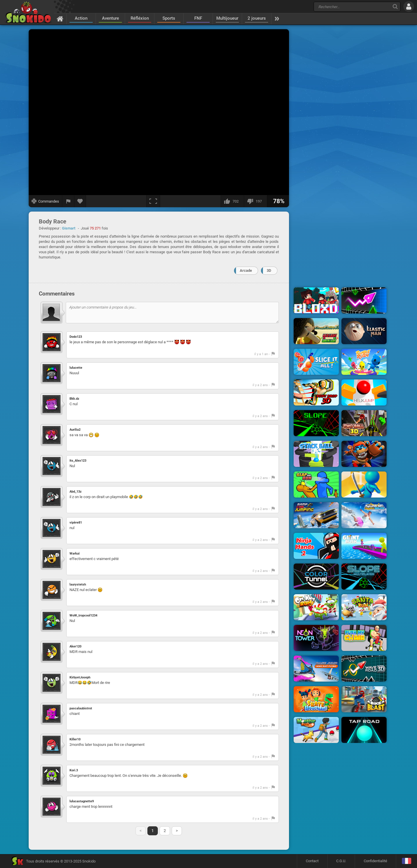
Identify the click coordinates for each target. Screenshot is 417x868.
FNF (198, 18)
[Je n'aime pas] (255, 201)
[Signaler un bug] (68, 201)
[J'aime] (232, 201)
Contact (312, 861)
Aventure (110, 18)
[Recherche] (395, 7)
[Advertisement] (340, 117)
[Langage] (406, 861)
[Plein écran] (153, 201)
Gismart (69, 228)
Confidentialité (375, 861)
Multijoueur (227, 18)
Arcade (246, 270)
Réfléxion (140, 18)
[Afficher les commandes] (45, 201)
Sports (169, 18)
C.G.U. (341, 861)
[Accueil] (60, 19)
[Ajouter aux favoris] (80, 201)
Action (81, 18)
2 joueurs (257, 18)
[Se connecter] (409, 7)
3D (269, 270)
